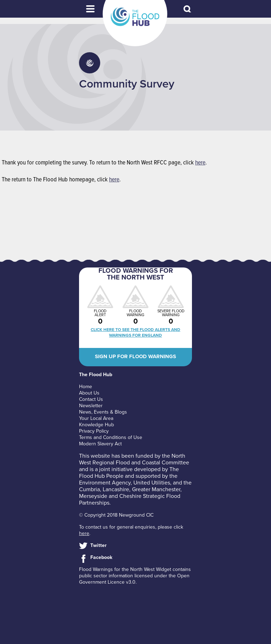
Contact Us (91, 399)
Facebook (101, 557)
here (200, 163)
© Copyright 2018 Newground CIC (116, 515)
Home (86, 387)
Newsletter (91, 406)
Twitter (98, 545)
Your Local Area (96, 418)
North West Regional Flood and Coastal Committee (134, 459)
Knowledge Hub (97, 425)
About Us (89, 393)
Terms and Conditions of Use (111, 437)
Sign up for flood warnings (135, 356)
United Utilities (152, 483)
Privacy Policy (94, 431)
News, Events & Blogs (103, 412)
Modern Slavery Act (100, 444)
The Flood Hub (135, 17)
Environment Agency (105, 483)
